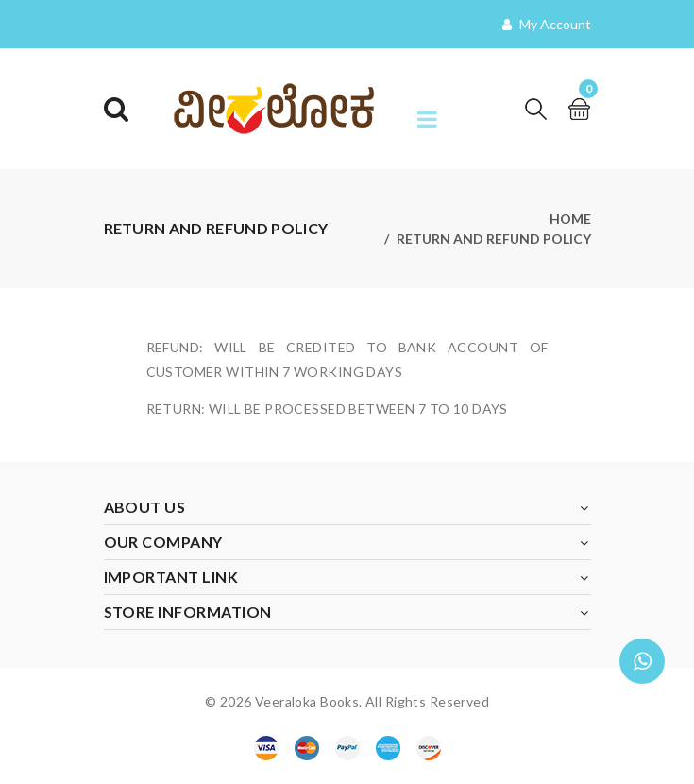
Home (570, 219)
